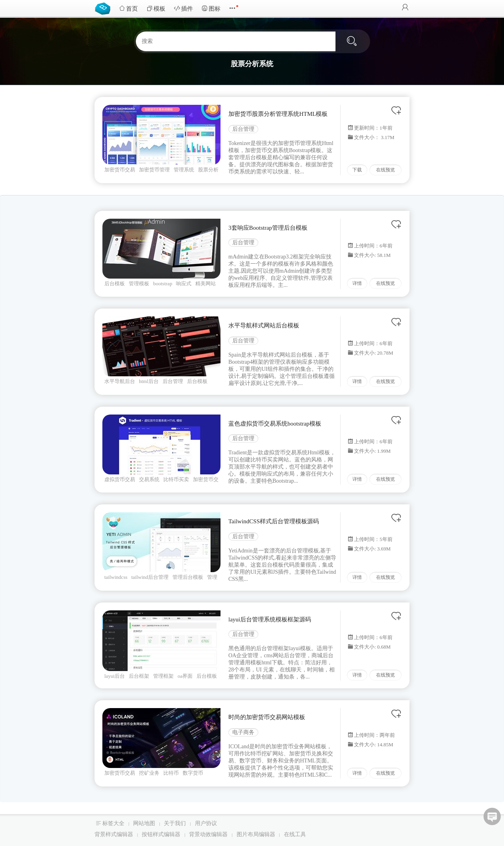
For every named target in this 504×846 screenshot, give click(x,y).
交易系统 (149, 479)
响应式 (184, 284)
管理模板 (139, 284)
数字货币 (193, 773)
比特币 (171, 773)
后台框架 (139, 676)
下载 (357, 170)
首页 (128, 8)
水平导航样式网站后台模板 (264, 325)
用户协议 (206, 823)
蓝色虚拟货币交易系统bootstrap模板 (275, 424)
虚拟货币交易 (120, 479)
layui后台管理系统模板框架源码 (270, 619)
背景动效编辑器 (208, 834)
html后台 (149, 381)
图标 (211, 8)
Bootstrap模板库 (104, 8)
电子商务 (243, 732)
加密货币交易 (120, 170)
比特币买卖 (176, 479)
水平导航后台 (120, 381)
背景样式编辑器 (114, 834)
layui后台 (115, 676)
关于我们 (175, 823)
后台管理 (243, 129)
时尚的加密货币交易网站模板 (267, 717)
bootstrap (163, 284)
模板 (156, 8)
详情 (357, 283)
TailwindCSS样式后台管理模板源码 (274, 521)
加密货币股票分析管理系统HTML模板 (278, 114)
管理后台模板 (188, 577)
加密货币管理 (154, 170)
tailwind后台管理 (150, 577)
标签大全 (113, 823)
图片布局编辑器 (256, 834)
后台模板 (115, 284)
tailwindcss (116, 577)
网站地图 (144, 823)
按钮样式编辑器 (161, 834)
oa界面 (185, 676)
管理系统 (184, 170)
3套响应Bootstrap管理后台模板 (268, 228)
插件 (183, 8)
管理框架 (163, 676)
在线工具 (295, 834)
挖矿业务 (149, 773)
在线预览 (385, 170)
